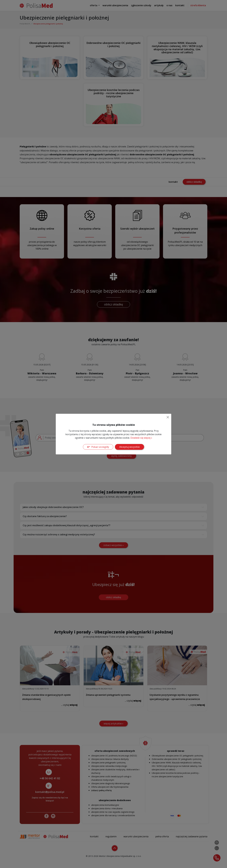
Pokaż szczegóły (98, 447)
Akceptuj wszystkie (129, 447)
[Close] (168, 417)
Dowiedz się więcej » (141, 438)
